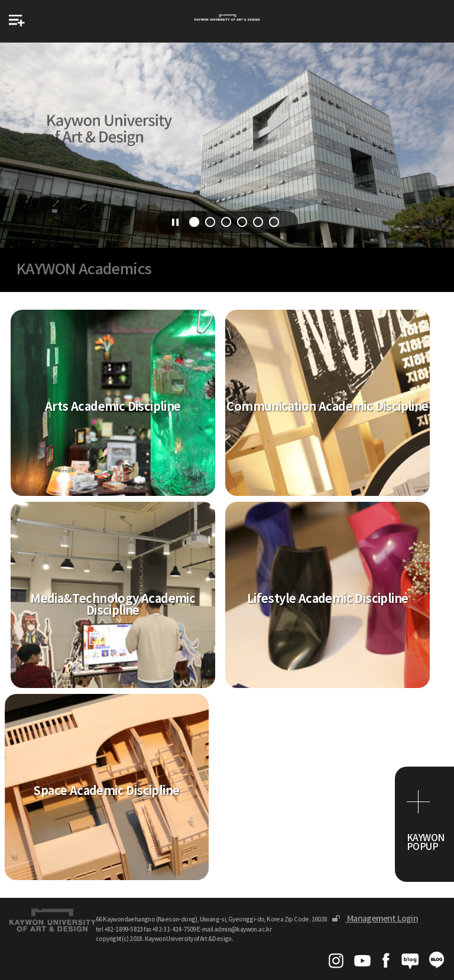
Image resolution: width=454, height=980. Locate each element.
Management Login (375, 919)
